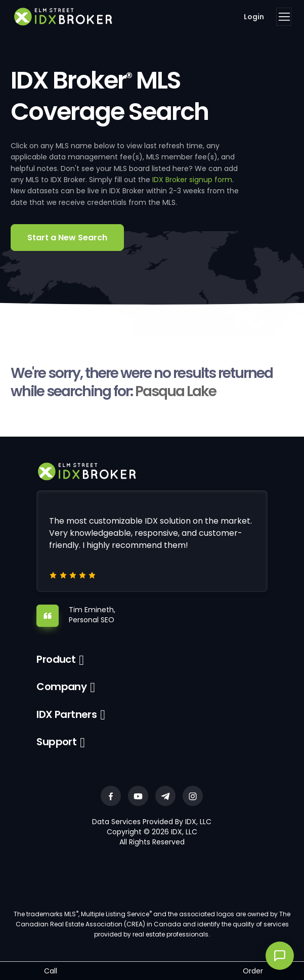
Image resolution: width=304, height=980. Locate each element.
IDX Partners (67, 714)
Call (51, 971)
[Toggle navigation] (284, 17)
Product (56, 659)
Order (253, 971)
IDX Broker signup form (192, 180)
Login (254, 17)
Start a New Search (67, 238)
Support (56, 742)
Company (61, 687)
